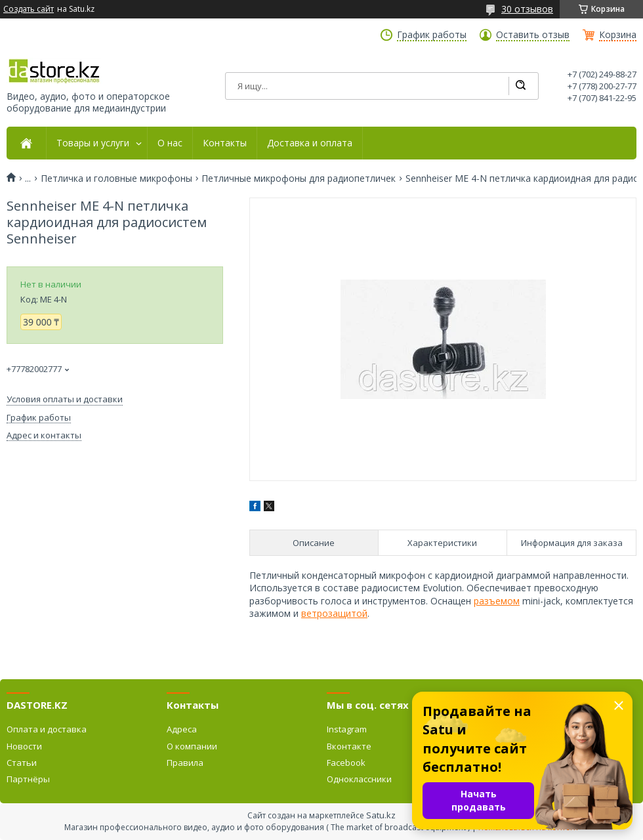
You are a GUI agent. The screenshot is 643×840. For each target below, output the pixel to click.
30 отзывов (527, 9)
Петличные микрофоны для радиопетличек (299, 178)
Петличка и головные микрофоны (116, 178)
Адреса (182, 729)
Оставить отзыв (533, 35)
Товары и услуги (93, 143)
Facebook (346, 763)
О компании (192, 746)
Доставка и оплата (310, 143)
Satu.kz (381, 815)
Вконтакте (349, 746)
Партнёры (28, 779)
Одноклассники (359, 779)
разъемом (497, 601)
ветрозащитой (334, 613)
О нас (170, 143)
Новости (24, 746)
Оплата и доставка (47, 729)
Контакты (225, 143)
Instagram (347, 729)
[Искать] (520, 86)
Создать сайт (29, 9)
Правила (185, 763)
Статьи (22, 763)
